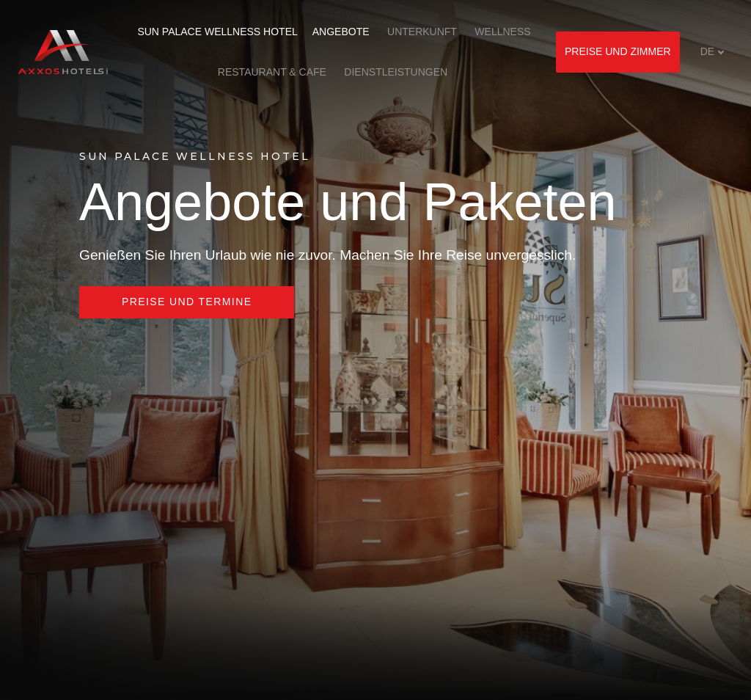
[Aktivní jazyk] (712, 52)
